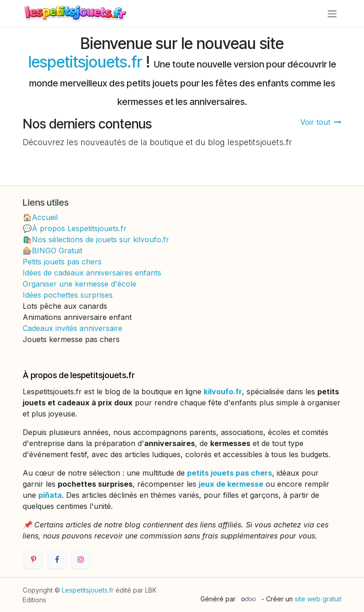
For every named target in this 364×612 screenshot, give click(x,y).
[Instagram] (81, 559)
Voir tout (321, 122)
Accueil (45, 217)
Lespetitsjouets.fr (88, 590)
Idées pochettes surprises (68, 295)
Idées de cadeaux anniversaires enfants (92, 273)
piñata (50, 495)
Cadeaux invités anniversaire (73, 328)
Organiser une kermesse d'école (79, 284)
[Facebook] (57, 559)
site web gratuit (318, 599)
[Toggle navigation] (332, 13)
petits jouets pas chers (230, 473)
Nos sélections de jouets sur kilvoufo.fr (100, 239)
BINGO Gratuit (57, 251)
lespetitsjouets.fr (85, 62)
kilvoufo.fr (223, 392)
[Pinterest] (33, 559)
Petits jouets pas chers (62, 262)
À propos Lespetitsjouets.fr (79, 228)
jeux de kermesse (231, 484)
